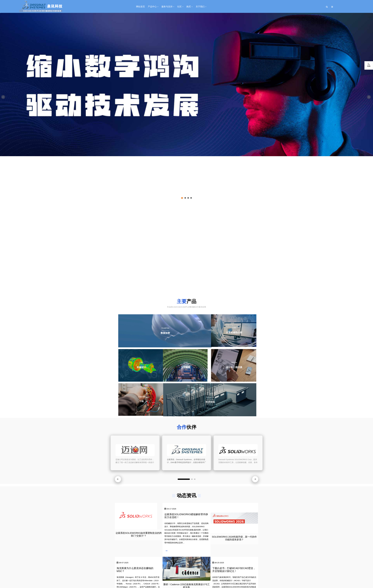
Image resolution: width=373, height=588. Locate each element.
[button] (118, 479)
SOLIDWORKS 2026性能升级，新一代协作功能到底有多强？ (234, 538)
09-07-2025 (122, 563)
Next (369, 98)
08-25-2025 (218, 563)
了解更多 (181, 285)
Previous (4, 98)
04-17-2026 (170, 509)
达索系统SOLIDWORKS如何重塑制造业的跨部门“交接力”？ (139, 534)
